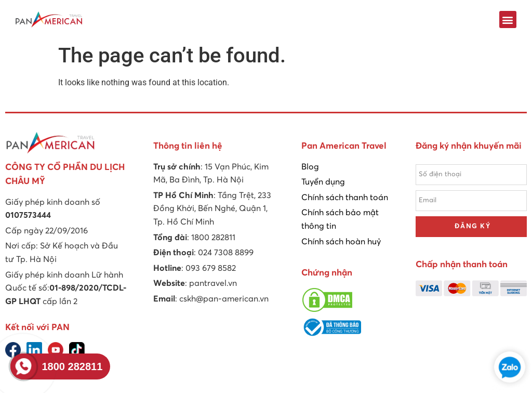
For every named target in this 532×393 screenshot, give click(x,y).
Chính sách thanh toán (345, 198)
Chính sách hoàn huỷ (341, 242)
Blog (310, 167)
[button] (508, 19)
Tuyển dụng (323, 182)
